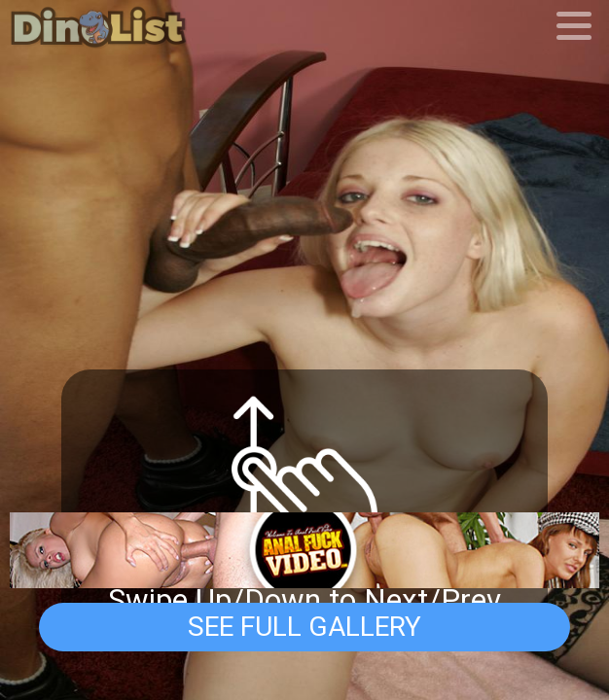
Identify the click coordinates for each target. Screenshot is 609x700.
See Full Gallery (304, 627)
